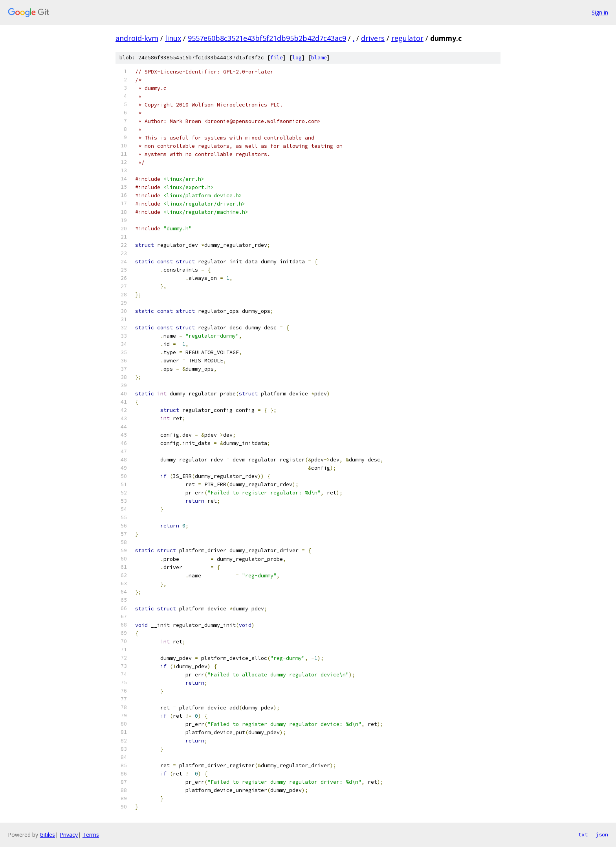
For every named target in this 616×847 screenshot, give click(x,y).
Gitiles (47, 835)
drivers (373, 38)
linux (173, 38)
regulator (407, 38)
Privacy (69, 835)
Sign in (600, 12)
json (602, 834)
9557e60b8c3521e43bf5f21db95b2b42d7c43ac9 (267, 38)
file (277, 58)
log (297, 58)
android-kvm (137, 38)
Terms (91, 835)
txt (583, 834)
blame (319, 58)
